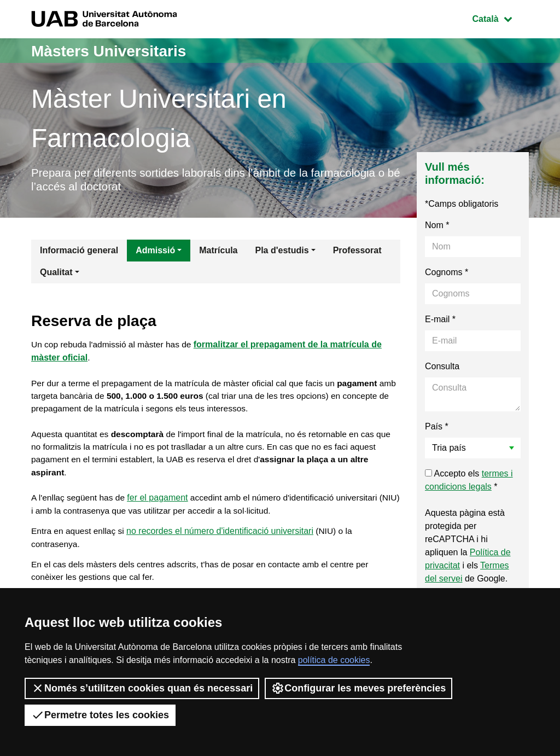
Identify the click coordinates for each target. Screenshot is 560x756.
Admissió (155, 252)
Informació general (79, 252)
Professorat (357, 252)
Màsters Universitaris (114, 51)
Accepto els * (469, 482)
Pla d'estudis (282, 252)
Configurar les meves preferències (358, 688)
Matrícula (218, 252)
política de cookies (334, 660)
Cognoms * (447, 274)
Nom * (437, 227)
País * (437, 429)
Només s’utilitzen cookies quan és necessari (142, 688)
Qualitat (56, 274)
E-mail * (440, 321)
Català (500, 18)
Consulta (442, 368)
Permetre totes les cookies (100, 715)
